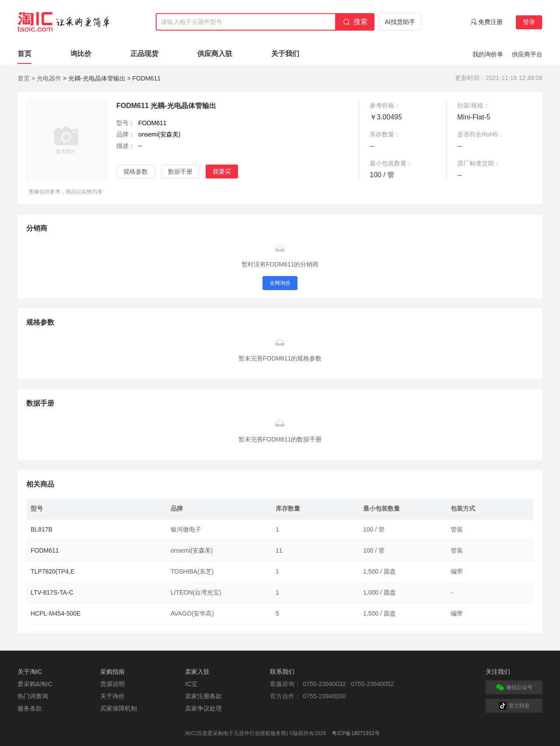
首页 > (26, 78)
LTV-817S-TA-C (52, 592)
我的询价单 (488, 54)
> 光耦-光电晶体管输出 (94, 78)
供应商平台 (527, 54)
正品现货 (144, 54)
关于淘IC (30, 672)
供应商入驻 (215, 54)
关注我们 (498, 672)
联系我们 (282, 672)
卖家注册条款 (203, 696)
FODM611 (45, 550)
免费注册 (490, 22)
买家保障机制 (119, 708)
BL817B (42, 529)
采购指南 (112, 672)
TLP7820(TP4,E (52, 571)
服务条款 (30, 708)
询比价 (81, 54)
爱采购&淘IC (35, 684)
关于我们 (285, 54)
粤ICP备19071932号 (355, 733)
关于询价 (112, 696)
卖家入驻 (197, 672)
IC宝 (191, 684)
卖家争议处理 (203, 708)
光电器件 (49, 78)
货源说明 (112, 684)
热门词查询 (33, 696)
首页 (24, 54)
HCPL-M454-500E (56, 613)
